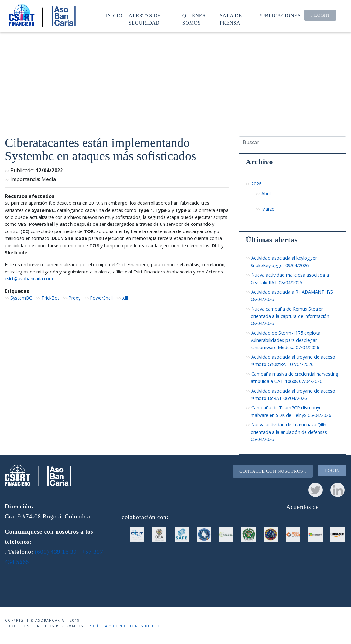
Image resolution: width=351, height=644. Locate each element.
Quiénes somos (194, 19)
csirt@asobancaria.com (29, 279)
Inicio (114, 16)
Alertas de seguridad (145, 19)
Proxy (74, 298)
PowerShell (101, 298)
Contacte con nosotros (273, 471)
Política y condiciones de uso (125, 626)
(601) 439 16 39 (56, 552)
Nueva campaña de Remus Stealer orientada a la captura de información (290, 316)
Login (320, 15)
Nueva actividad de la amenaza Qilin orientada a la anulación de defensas (289, 432)
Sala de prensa (231, 19)
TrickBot (50, 298)
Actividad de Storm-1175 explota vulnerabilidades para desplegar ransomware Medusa (286, 340)
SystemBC (21, 298)
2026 (256, 184)
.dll (125, 298)
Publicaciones (280, 16)
